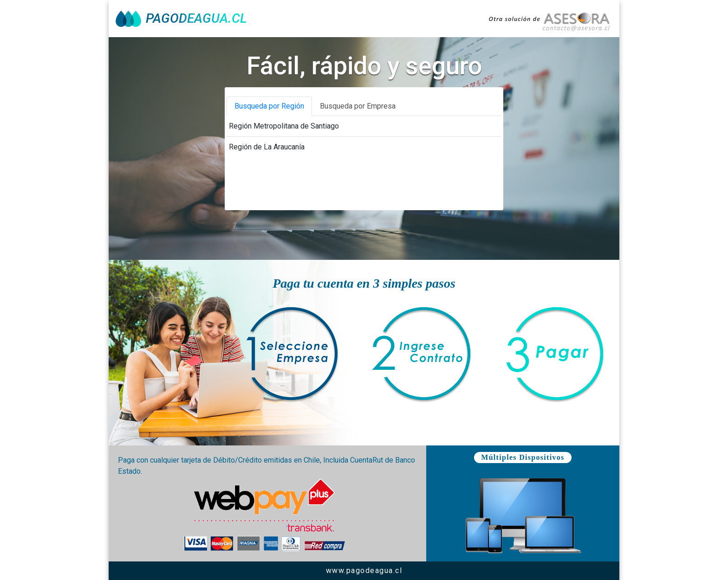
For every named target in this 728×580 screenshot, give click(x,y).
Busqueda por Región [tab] (269, 106)
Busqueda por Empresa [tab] (358, 106)
